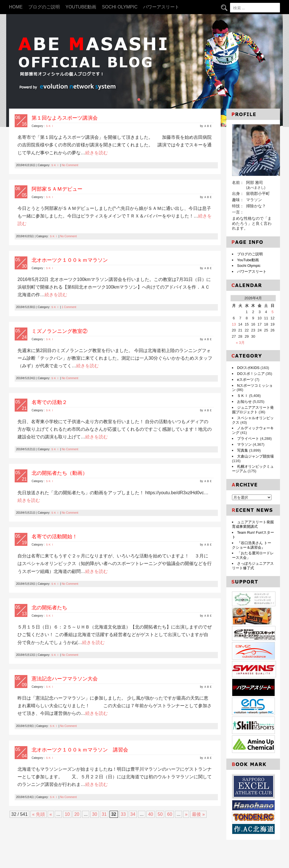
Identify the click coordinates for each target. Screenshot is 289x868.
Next (275, 71)
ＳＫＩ (50, 126)
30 (95, 814)
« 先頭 (39, 814)
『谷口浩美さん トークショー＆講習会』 (252, 545)
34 (133, 814)
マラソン (244, 444)
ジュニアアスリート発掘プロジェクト (253, 410)
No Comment (70, 165)
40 (151, 814)
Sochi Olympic (120, 7)
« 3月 (240, 343)
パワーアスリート (161, 7)
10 (67, 814)
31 (104, 814)
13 (234, 324)
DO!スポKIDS (248, 368)
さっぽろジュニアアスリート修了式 (253, 566)
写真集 (243, 450)
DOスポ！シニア (251, 374)
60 (170, 814)
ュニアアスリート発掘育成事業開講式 (253, 524)
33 (123, 814)
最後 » (198, 814)
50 (160, 814)
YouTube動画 (81, 7)
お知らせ (244, 402)
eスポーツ (245, 380)
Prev (14, 71)
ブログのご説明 (44, 7)
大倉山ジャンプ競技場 (255, 456)
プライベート (248, 439)
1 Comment (69, 307)
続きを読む (97, 153)
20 (77, 814)
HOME (16, 7)
